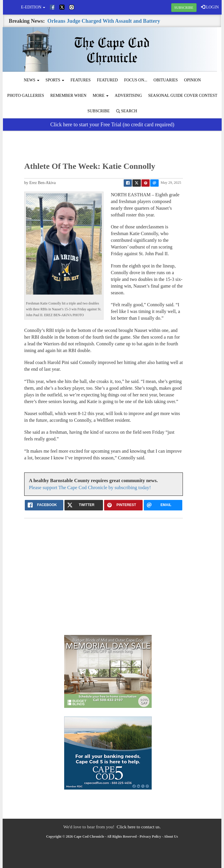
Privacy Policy (150, 836)
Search (127, 111)
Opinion (192, 80)
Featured (107, 80)
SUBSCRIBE (184, 8)
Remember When (69, 96)
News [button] (31, 80)
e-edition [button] (33, 7)
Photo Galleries (26, 96)
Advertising (128, 96)
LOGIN (210, 7)
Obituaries (166, 80)
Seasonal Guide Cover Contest (183, 96)
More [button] (101, 96)
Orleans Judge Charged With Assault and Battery (104, 21)
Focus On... (135, 80)
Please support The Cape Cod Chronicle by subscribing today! (90, 488)
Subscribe (99, 111)
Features (81, 80)
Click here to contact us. (139, 827)
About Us (171, 836)
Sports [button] (55, 80)
